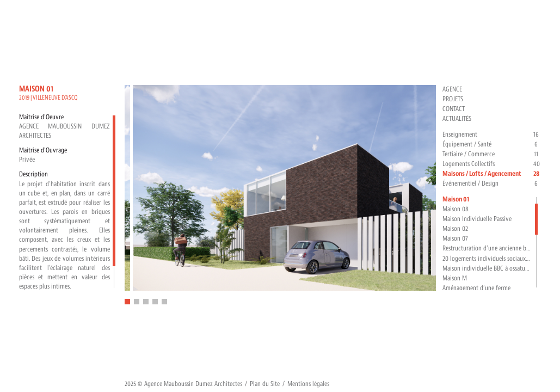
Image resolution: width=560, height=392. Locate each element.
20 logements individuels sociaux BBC (487, 259)
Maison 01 (456, 199)
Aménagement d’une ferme (476, 288)
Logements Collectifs (492, 164)
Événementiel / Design (492, 184)
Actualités (457, 119)
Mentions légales (308, 384)
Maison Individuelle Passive (477, 219)
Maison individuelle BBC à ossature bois (487, 268)
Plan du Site (265, 384)
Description (33, 174)
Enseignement (492, 135)
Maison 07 (455, 238)
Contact (454, 109)
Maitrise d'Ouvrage (43, 150)
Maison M (455, 278)
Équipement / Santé (492, 145)
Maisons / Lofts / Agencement (492, 174)
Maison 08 (456, 209)
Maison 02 (455, 229)
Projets (453, 99)
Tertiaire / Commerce (492, 154)
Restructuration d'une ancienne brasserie (487, 248)
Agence (452, 89)
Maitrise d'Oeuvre (41, 117)
